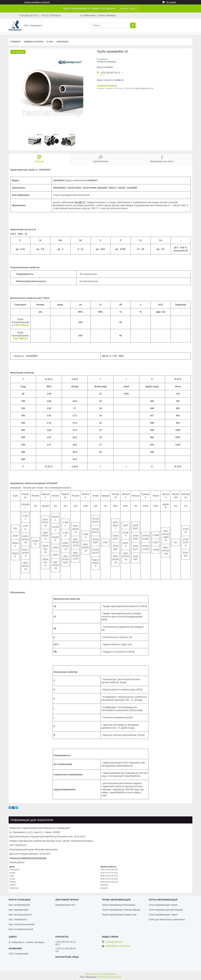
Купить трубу (128, 8)
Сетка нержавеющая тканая (163, 905)
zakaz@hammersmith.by (118, 946)
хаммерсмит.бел (114, 942)
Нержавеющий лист (65, 905)
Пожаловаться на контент (110, 977)
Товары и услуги (34, 42)
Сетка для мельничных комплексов (167, 919)
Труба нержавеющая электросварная (121, 910)
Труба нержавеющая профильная (119, 915)
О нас (50, 42)
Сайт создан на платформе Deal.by (101, 974)
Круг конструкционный (20, 915)
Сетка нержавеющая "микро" (163, 915)
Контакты (63, 42)
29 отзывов (171, 2)
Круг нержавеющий (18, 910)
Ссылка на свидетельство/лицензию (28, 858)
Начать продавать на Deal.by (37, 2)
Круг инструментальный (21, 929)
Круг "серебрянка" (18, 919)
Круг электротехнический (21, 924)
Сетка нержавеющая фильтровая (166, 910)
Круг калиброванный (19, 905)
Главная (15, 42)
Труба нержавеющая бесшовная (119, 905)
